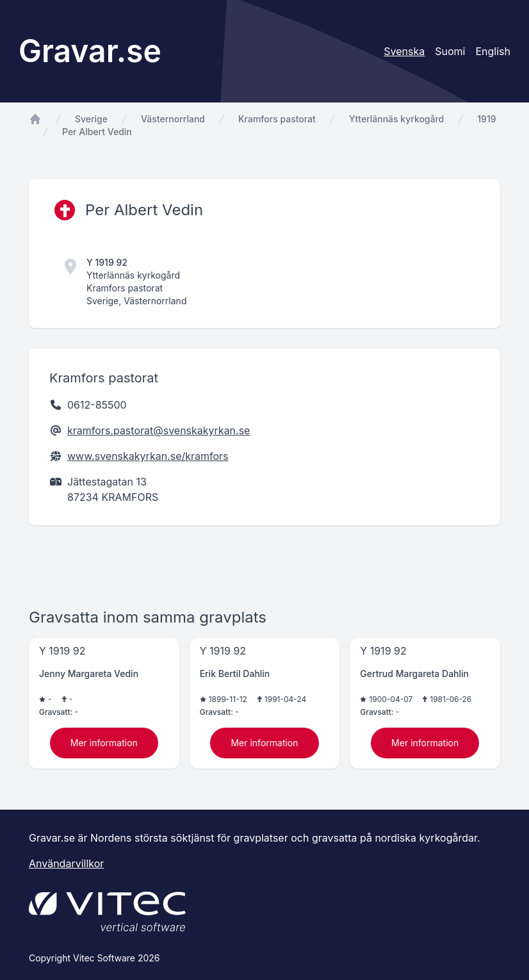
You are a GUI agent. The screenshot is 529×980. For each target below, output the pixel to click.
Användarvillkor (66, 863)
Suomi (450, 51)
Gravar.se (90, 51)
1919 (486, 119)
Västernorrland (173, 119)
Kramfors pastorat (277, 119)
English (493, 51)
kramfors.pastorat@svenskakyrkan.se (159, 430)
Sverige (91, 119)
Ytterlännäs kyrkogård (396, 119)
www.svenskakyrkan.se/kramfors (148, 456)
